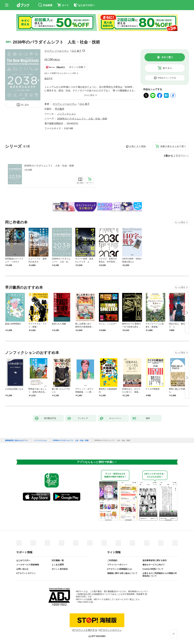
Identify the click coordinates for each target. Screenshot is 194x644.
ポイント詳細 (76, 67)
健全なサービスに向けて (154, 565)
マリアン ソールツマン (57, 51)
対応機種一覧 (58, 560)
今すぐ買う (167, 57)
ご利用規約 (112, 560)
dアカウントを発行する (85, 630)
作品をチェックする (167, 78)
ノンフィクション (67, 114)
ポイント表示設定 (60, 569)
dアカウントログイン (26, 573)
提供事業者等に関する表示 (155, 560)
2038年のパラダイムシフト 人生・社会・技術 (49, 166)
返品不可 (48, 78)
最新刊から (182, 156)
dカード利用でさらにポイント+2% (60, 73)
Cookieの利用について (153, 569)
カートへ (167, 68)
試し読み (25, 105)
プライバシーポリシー (117, 565)
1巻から (169, 156)
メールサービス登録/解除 (28, 565)
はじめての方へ (23, 560)
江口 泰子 (76, 51)
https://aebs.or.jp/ (86, 602)
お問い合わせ (22, 569)
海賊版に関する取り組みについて (122, 573)
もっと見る (180, 222)
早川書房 (60, 109)
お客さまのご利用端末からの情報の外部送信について (160, 575)
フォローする (84, 51)
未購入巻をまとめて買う (173, 146)
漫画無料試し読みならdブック (16, 441)
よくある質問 (58, 565)
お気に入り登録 (137, 146)
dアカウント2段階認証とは (119, 569)
